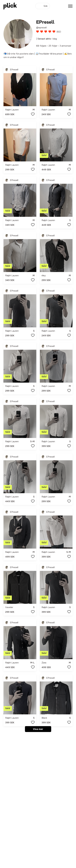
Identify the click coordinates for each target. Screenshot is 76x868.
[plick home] (10, 6)
